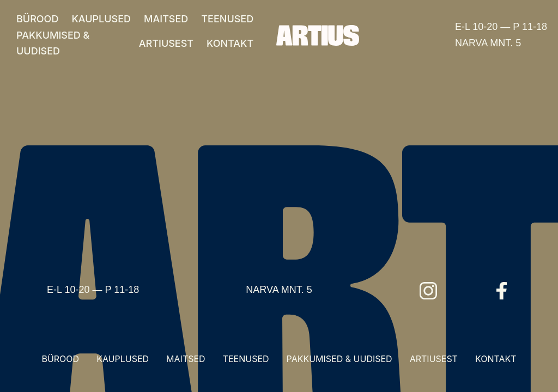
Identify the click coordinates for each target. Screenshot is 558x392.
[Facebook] (502, 291)
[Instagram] (428, 291)
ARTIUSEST (166, 43)
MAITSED (166, 19)
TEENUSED (227, 19)
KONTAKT (230, 43)
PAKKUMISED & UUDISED (53, 43)
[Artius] (318, 35)
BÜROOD (37, 19)
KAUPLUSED (101, 19)
